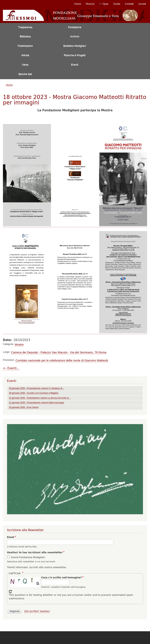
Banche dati (25, 74)
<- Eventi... (11, 368)
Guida (117, 4)
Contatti (129, 4)
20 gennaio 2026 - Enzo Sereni (24, 407)
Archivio (75, 36)
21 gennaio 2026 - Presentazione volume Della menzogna (37, 403)
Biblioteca (25, 36)
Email (11, 537)
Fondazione (75, 27)
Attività (25, 55)
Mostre (19, 344)
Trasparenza (25, 27)
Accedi (142, 4)
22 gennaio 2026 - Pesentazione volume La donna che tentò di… (40, 398)
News (25, 65)
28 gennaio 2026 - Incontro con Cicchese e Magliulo (34, 393)
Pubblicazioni (25, 46)
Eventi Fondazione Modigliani (28, 557)
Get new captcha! (10, 592)
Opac (104, 4)
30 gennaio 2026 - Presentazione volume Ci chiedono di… (37, 388)
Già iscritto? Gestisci (37, 611)
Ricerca (90, 4)
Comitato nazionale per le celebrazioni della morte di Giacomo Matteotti (62, 360)
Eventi (75, 65)
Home (78, 4)
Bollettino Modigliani (75, 46)
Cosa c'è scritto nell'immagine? (62, 578)
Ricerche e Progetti (75, 55)
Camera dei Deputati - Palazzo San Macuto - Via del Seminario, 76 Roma (59, 352)
